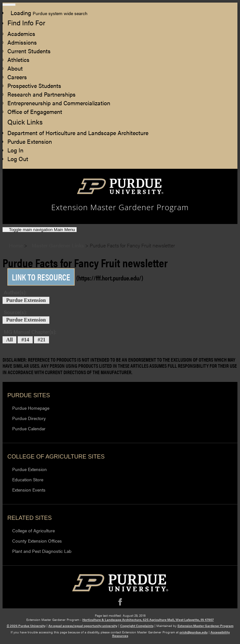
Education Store (28, 479)
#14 (25, 340)
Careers (17, 77)
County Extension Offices (37, 541)
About (15, 68)
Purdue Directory (29, 418)
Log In (15, 150)
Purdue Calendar (29, 428)
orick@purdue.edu (194, 632)
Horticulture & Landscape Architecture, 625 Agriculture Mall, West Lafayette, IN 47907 (148, 620)
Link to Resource (41, 277)
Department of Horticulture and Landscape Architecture (78, 133)
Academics (21, 34)
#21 (42, 340)
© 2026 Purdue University (26, 626)
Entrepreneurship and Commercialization (59, 103)
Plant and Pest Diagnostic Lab (42, 551)
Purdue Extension (30, 141)
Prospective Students (34, 86)
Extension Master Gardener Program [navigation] (120, 207)
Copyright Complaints (137, 626)
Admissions (22, 42)
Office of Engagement (35, 112)
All (9, 340)
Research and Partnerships (41, 94)
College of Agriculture (33, 530)
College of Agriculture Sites (56, 457)
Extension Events (29, 490)
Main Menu (42, 230)
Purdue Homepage (31, 408)
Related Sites (30, 518)
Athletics (18, 60)
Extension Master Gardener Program (206, 626)
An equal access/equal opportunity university (83, 626)
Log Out (18, 159)
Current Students (29, 51)
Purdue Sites (29, 395)
